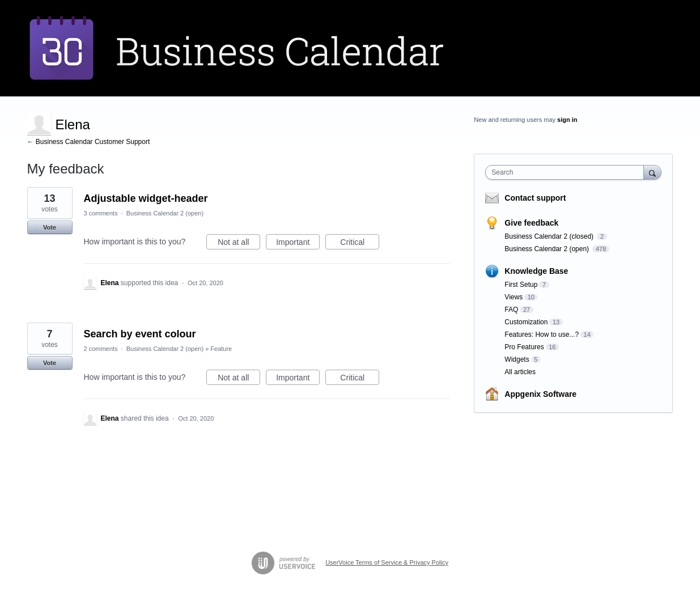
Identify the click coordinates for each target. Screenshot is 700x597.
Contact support (535, 198)
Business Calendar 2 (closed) (550, 236)
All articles (520, 372)
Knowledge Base (536, 271)
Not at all (239, 244)
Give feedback (531, 223)
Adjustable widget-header (146, 198)
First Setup (521, 285)
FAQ (511, 310)
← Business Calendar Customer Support (89, 142)
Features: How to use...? (542, 335)
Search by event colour (140, 334)
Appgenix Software (540, 394)
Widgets (517, 359)
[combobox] (567, 172)
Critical (360, 244)
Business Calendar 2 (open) (165, 213)
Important (298, 244)
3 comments (101, 213)
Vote (50, 227)
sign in (567, 120)
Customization (526, 322)
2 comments (101, 349)
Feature (221, 349)
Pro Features (524, 347)
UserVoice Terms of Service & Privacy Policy (387, 562)
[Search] (652, 172)
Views (514, 297)
